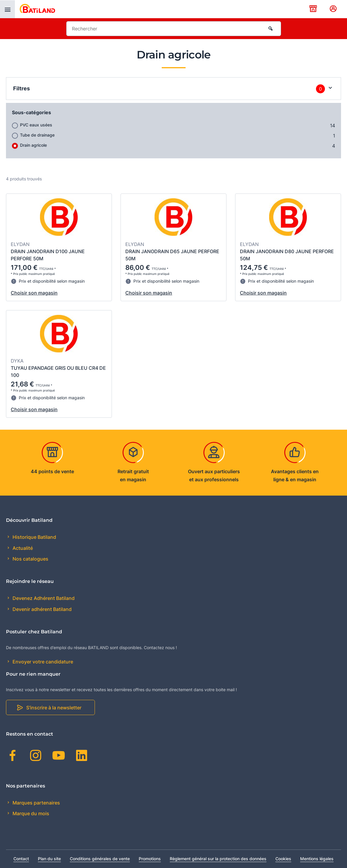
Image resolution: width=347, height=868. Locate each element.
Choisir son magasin (34, 293)
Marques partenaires (36, 803)
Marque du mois (30, 813)
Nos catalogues (30, 559)
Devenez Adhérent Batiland (43, 598)
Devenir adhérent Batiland (41, 609)
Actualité (22, 548)
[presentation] (7, 9)
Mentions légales (317, 859)
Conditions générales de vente (100, 859)
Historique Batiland (34, 537)
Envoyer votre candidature (42, 662)
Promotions (150, 859)
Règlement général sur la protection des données (218, 859)
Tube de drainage (37, 135)
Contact (21, 859)
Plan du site (49, 859)
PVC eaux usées (36, 125)
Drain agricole (33, 145)
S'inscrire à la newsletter (54, 708)
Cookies (283, 859)
